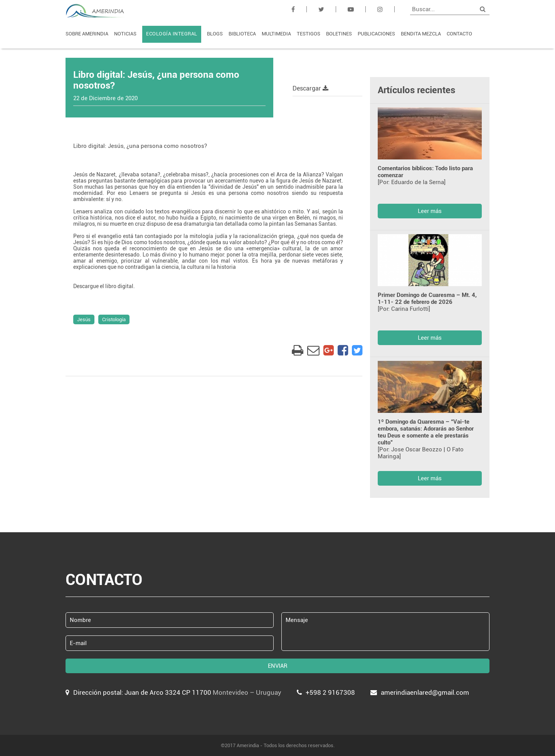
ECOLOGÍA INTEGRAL (172, 34)
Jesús (84, 319)
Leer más (430, 211)
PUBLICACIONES (376, 34)
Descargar (310, 88)
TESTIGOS (309, 34)
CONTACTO (459, 34)
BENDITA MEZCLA (421, 34)
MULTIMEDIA (276, 34)
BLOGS (215, 34)
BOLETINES (339, 34)
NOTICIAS (125, 34)
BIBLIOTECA (242, 34)
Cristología (114, 319)
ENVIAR (278, 666)
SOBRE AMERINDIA (87, 34)
